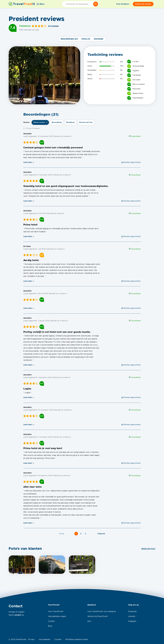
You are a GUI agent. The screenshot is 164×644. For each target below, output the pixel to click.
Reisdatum (70, 122)
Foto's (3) (86, 39)
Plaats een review (143, 4)
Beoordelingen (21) (69, 39)
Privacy (31, 639)
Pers (89, 621)
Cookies (58, 639)
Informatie (98, 39)
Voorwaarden (45, 639)
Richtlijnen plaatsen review (77, 639)
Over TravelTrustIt (56, 611)
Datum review (39, 122)
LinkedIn (132, 616)
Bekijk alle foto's (148, 549)
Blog (50, 626)
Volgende (101, 534)
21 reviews (53, 26)
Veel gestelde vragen (57, 616)
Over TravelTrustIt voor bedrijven (102, 611)
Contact (51, 621)
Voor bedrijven (123, 4)
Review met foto (86, 122)
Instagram (132, 621)
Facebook (132, 611)
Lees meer (28, 162)
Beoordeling (57, 122)
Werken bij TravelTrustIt (98, 616)
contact (18, 615)
